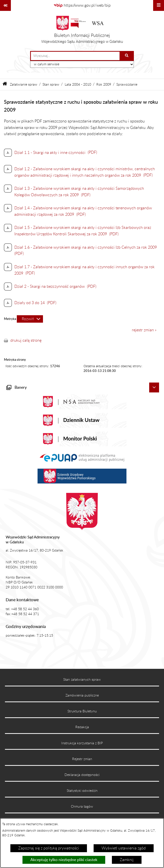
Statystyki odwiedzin (82, 791)
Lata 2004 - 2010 (78, 84)
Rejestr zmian (82, 759)
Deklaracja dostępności (82, 775)
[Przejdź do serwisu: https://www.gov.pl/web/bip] (82, 5)
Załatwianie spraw (24, 84)
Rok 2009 (104, 84)
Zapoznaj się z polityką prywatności (49, 848)
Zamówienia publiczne (82, 696)
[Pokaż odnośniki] (5, 5)
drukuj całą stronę (26, 340)
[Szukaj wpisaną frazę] (127, 56)
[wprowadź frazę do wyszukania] (75, 56)
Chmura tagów (82, 807)
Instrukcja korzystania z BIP (82, 743)
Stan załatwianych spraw (82, 680)
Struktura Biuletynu (82, 711)
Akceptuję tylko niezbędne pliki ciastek (64, 860)
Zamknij (127, 860)
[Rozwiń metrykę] (30, 319)
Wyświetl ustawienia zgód (124, 848)
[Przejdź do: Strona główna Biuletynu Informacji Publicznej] (5, 84)
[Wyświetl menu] (159, 5)
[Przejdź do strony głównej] (82, 31)
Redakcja (82, 727)
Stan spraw (51, 84)
